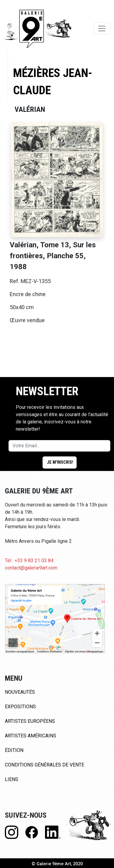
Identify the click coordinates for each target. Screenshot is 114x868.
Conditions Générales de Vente (45, 765)
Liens (12, 779)
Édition (14, 750)
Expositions (20, 707)
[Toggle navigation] (102, 28)
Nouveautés (20, 692)
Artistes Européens (30, 721)
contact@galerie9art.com (31, 568)
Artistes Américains (31, 736)
